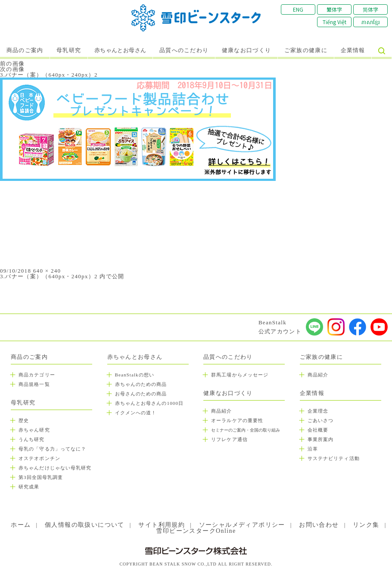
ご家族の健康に (306, 50)
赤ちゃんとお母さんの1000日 (149, 403)
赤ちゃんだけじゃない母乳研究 (55, 468)
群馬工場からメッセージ (240, 375)
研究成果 (29, 487)
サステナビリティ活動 (334, 458)
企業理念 (318, 411)
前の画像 (12, 64)
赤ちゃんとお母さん (120, 50)
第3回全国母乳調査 (41, 477)
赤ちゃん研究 (34, 430)
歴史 (24, 420)
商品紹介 (221, 411)
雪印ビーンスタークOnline (196, 531)
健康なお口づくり (246, 50)
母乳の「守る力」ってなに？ (52, 449)
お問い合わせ (319, 525)
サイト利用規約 (162, 525)
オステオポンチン (39, 458)
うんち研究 (32, 439)
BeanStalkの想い (135, 375)
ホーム (21, 525)
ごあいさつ (321, 420)
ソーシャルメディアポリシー (242, 525)
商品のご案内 (25, 50)
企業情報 (353, 50)
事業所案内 (321, 439)
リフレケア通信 (229, 439)
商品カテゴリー (37, 375)
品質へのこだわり (184, 50)
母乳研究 (69, 50)
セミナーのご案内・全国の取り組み (246, 430)
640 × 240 (47, 271)
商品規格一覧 (34, 384)
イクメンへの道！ (136, 413)
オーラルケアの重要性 (237, 420)
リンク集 (366, 525)
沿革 (313, 449)
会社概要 (318, 430)
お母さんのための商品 (141, 394)
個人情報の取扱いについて (85, 525)
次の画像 (12, 69)
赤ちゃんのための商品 (141, 384)
